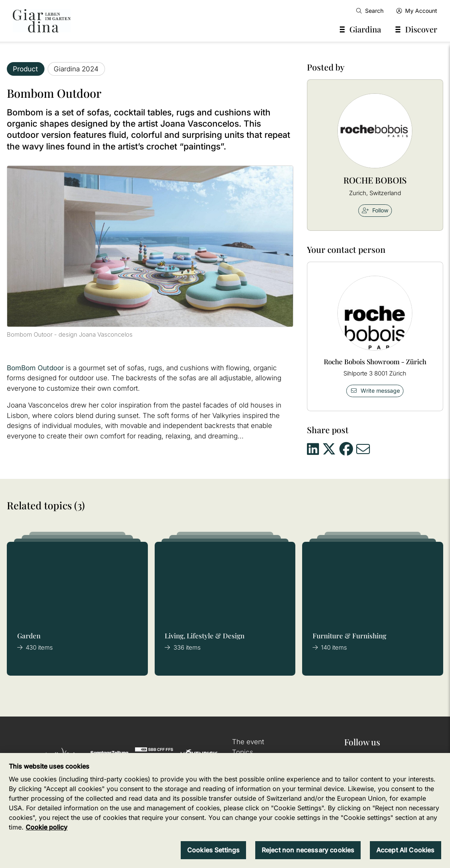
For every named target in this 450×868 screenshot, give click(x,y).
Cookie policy (46, 827)
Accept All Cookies (406, 850)
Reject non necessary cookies (308, 850)
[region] (225, 810)
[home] (42, 21)
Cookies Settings (214, 850)
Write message (375, 391)
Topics (243, 752)
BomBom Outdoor (35, 368)
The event (248, 742)
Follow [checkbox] (375, 210)
